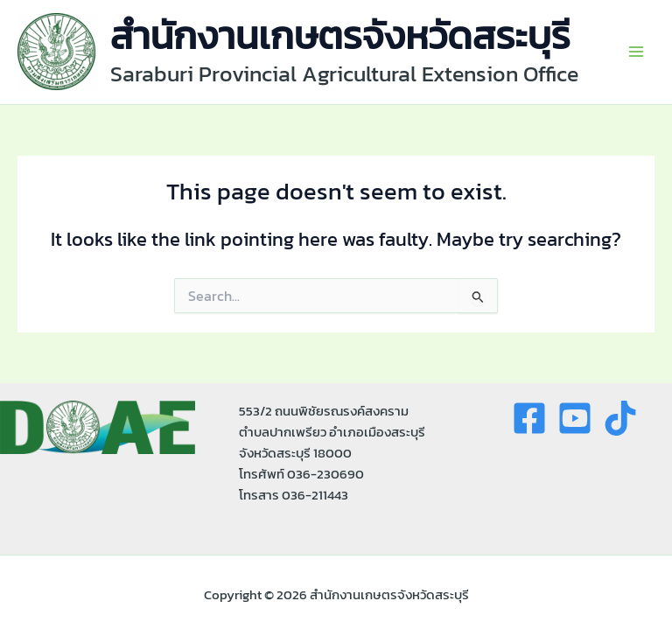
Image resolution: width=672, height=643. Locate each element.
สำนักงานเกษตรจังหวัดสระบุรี (340, 35)
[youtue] (575, 418)
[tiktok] (620, 418)
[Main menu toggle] (636, 52)
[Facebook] (529, 418)
